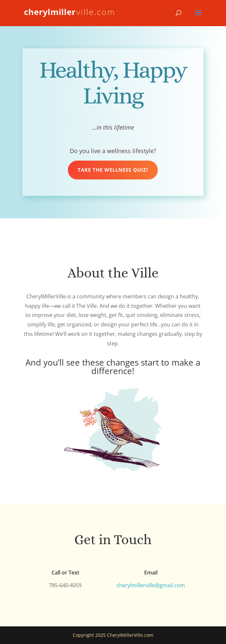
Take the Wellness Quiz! (113, 170)
